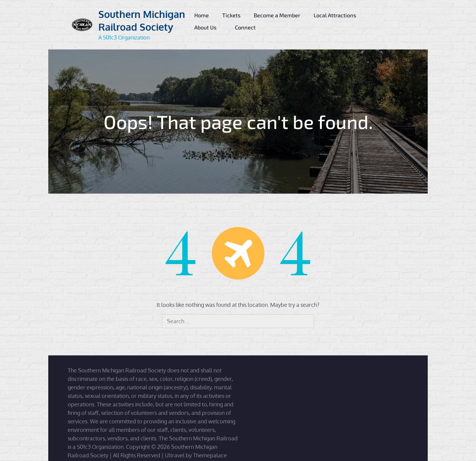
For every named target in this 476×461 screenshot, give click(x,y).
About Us (208, 27)
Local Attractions (337, 15)
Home (202, 15)
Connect (248, 27)
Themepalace (210, 455)
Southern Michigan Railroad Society (142, 20)
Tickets (231, 15)
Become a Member (277, 15)
